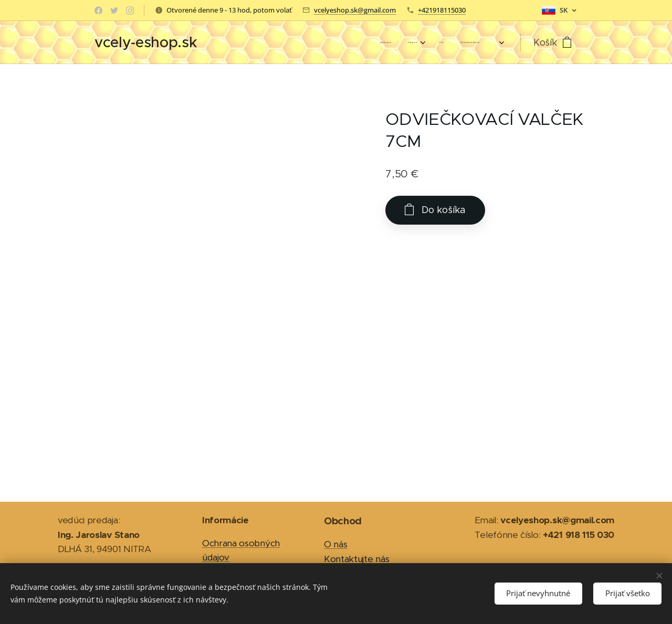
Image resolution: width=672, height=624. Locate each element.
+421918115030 (442, 10)
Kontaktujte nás (356, 559)
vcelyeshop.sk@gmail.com (355, 10)
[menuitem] (415, 43)
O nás (335, 544)
